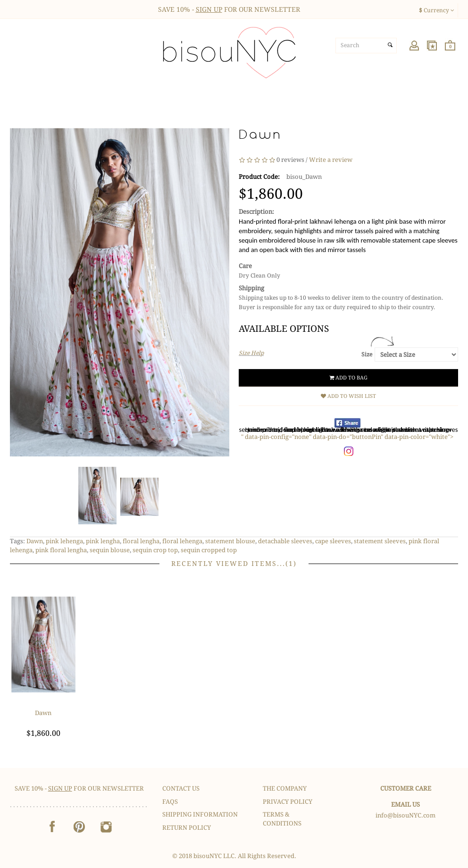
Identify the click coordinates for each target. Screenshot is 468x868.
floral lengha (141, 541)
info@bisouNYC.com (405, 815)
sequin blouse (110, 550)
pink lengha (103, 541)
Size (367, 354)
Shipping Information (200, 814)
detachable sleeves (285, 541)
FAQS (170, 802)
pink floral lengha (61, 550)
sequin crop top (155, 550)
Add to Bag (348, 378)
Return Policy (187, 828)
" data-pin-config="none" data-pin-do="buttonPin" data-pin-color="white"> (347, 437)
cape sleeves (333, 541)
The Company (285, 788)
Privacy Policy (288, 802)
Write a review (331, 160)
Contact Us (181, 788)
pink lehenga (64, 541)
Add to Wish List (348, 396)
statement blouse (230, 541)
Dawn (35, 541)
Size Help (251, 353)
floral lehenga (182, 541)
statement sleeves (380, 541)
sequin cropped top (209, 550)
